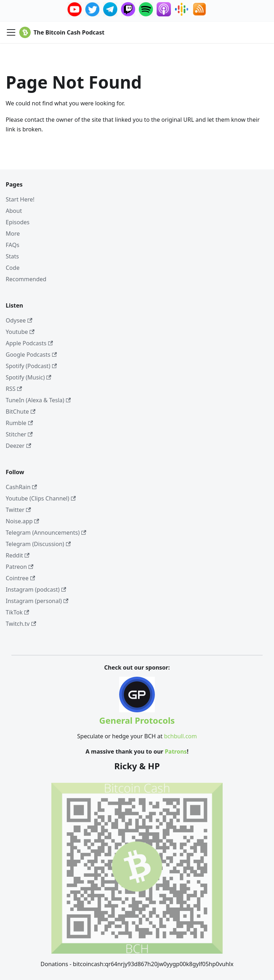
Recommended (26, 279)
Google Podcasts (31, 355)
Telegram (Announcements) (46, 533)
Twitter (18, 510)
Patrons (176, 751)
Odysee (19, 320)
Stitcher (19, 434)
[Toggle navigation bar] (11, 32)
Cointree (20, 578)
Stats (12, 256)
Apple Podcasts (29, 343)
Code (13, 268)
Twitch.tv (21, 624)
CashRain (21, 487)
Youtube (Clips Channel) (41, 498)
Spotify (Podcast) (31, 366)
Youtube (20, 332)
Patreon (20, 567)
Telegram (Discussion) (38, 544)
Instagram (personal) (37, 601)
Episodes (18, 222)
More (13, 234)
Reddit (18, 555)
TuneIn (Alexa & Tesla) (38, 400)
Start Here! (20, 199)
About (14, 211)
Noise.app (22, 521)
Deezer (18, 446)
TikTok (17, 612)
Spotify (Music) (29, 377)
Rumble (19, 423)
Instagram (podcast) (36, 589)
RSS (14, 389)
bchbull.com (181, 736)
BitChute (21, 412)
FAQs (12, 245)
